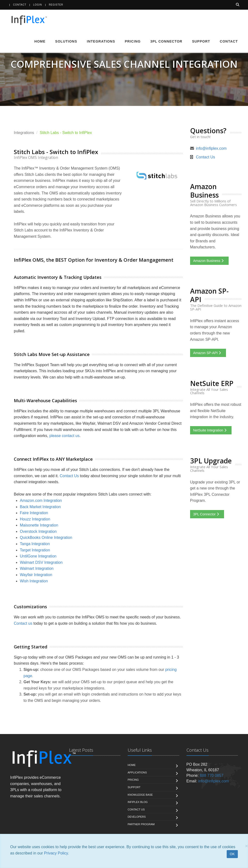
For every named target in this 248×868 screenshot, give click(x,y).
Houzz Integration (35, 519)
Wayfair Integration (36, 575)
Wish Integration (34, 581)
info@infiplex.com (211, 148)
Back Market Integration (40, 507)
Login (38, 5)
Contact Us (69, 476)
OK (232, 854)
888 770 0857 (212, 775)
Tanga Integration (35, 544)
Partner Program (141, 824)
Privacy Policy (56, 853)
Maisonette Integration (39, 525)
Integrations (101, 41)
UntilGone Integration (38, 556)
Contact (20, 5)
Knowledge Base (140, 795)
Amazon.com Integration (41, 501)
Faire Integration (34, 513)
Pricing (133, 41)
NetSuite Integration (211, 430)
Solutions (66, 41)
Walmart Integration (37, 568)
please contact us (65, 436)
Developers (137, 817)
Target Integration (35, 550)
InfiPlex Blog (138, 802)
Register (56, 5)
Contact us (23, 623)
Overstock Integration (38, 531)
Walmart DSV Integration (41, 562)
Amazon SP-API (208, 353)
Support (201, 41)
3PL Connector (166, 41)
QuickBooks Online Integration (46, 538)
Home (40, 41)
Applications (137, 772)
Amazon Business (209, 261)
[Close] (247, 846)
